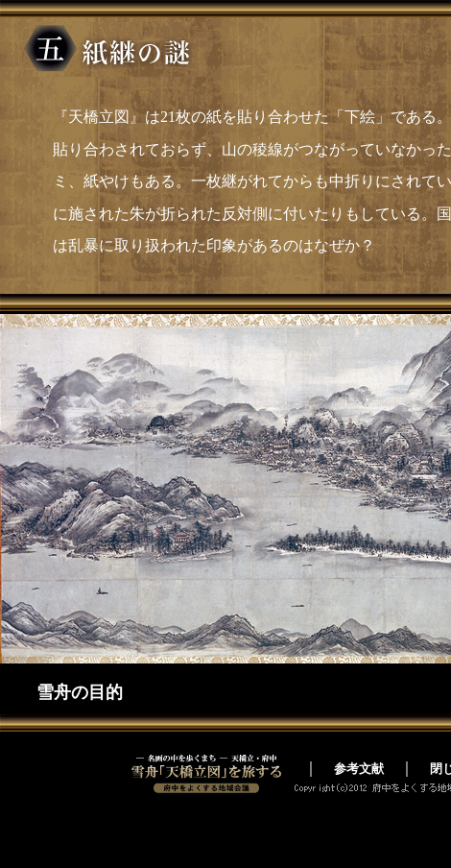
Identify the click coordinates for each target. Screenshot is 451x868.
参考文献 (359, 769)
